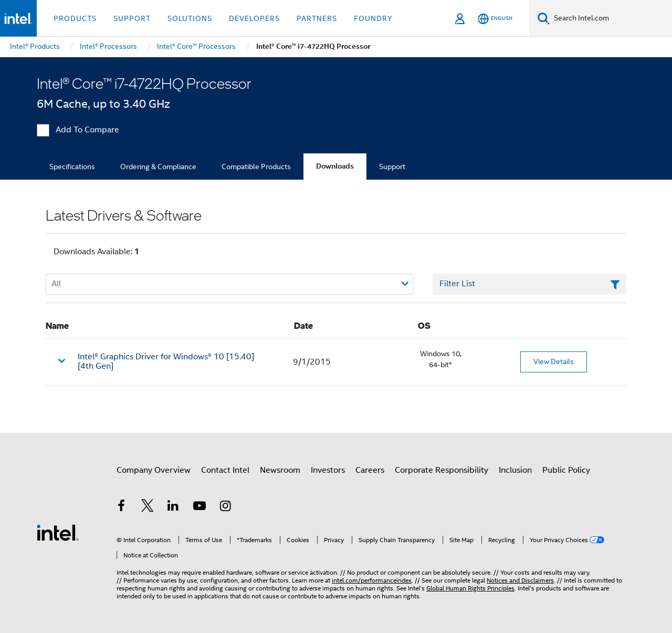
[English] (495, 19)
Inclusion (515, 470)
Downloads (335, 166)
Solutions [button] (190, 18)
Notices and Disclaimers (520, 580)
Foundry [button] (373, 18)
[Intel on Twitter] (148, 507)
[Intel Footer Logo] (58, 532)
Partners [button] (317, 18)
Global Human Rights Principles (470, 588)
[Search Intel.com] (611, 18)
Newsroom (280, 470)
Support (392, 167)
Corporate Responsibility (442, 470)
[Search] (544, 18)
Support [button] (132, 18)
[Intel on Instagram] (225, 507)
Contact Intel (225, 470)
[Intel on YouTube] (199, 507)
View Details (554, 361)
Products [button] (75, 18)
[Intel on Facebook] (121, 507)
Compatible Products (256, 167)
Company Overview (154, 470)
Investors (328, 470)
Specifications (72, 167)
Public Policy (566, 470)
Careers (370, 470)
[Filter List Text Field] (529, 284)
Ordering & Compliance (158, 167)
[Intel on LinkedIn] (173, 507)
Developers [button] (254, 18)
